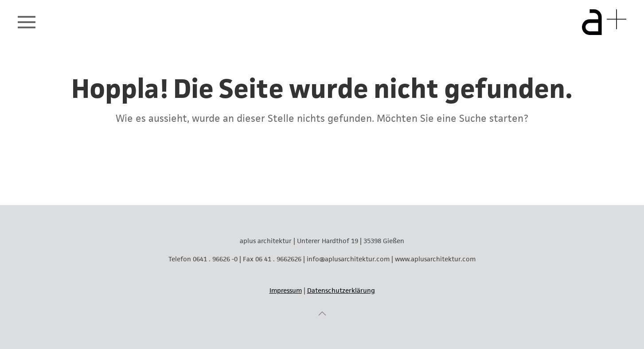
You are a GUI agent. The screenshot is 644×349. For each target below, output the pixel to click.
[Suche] (322, 165)
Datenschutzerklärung (341, 290)
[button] (27, 22)
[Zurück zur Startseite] (604, 22)
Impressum (286, 290)
